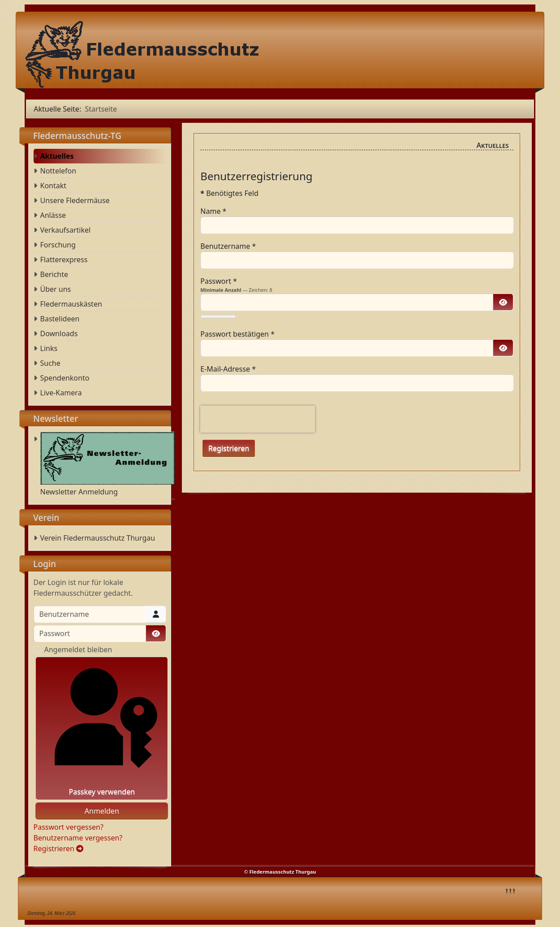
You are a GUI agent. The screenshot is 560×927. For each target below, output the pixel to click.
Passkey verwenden (102, 728)
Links (49, 348)
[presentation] (258, 419)
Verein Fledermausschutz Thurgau (98, 538)
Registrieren (59, 849)
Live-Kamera (61, 393)
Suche (50, 363)
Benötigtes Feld (229, 193)
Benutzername (228, 246)
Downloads (59, 334)
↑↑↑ (510, 890)
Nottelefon (58, 171)
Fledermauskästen (71, 304)
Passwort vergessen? (69, 827)
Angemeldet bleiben (78, 650)
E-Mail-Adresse (228, 369)
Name (213, 211)
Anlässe (53, 215)
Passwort (219, 281)
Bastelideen (60, 319)
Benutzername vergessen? (78, 838)
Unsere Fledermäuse (75, 200)
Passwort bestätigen (237, 334)
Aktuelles (57, 156)
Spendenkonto (65, 378)
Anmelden (102, 811)
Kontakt (54, 186)
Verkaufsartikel (66, 230)
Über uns (56, 289)
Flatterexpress (64, 260)
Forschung (58, 245)
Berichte (54, 274)
